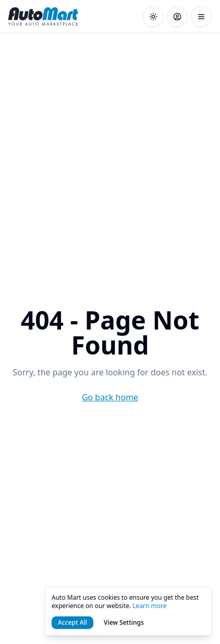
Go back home (110, 397)
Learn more (149, 606)
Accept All (72, 622)
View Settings (124, 622)
